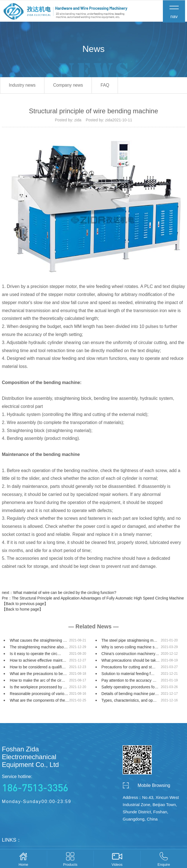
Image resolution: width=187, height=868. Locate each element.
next (59, 594)
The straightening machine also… (39, 648)
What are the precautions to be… (38, 675)
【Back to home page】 (23, 610)
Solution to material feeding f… (128, 675)
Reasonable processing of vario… (39, 695)
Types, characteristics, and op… (129, 701)
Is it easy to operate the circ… (35, 655)
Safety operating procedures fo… (130, 688)
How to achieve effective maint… (38, 661)
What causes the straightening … (38, 641)
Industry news (23, 86)
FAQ (111, 86)
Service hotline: (44, 785)
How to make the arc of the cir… (37, 681)
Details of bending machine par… (130, 695)
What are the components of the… (39, 701)
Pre (93, 599)
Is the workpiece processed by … (38, 688)
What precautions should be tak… (131, 661)
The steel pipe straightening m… (130, 641)
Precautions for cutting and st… (129, 668)
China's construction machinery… (130, 655)
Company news (72, 86)
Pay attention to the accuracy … (129, 681)
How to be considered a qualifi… (38, 668)
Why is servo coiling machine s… (130, 648)
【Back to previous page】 (25, 605)
